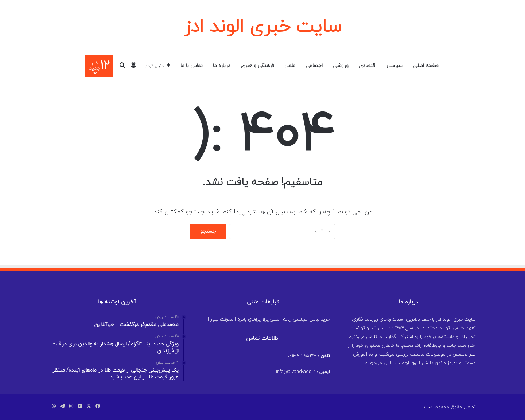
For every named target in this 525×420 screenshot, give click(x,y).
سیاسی (395, 66)
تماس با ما (192, 66)
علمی (290, 66)
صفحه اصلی (426, 66)
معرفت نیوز (222, 319)
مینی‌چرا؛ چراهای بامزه (258, 319)
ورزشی (341, 66)
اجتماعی (314, 66)
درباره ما (222, 66)
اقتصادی (367, 66)
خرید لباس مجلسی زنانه (307, 319)
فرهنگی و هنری (257, 66)
